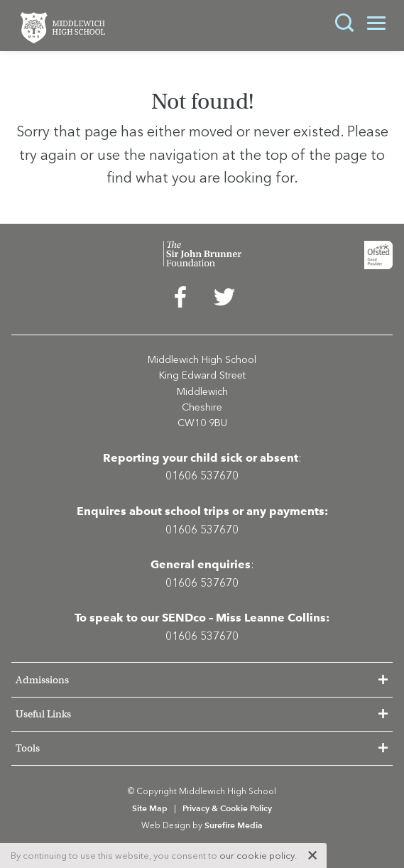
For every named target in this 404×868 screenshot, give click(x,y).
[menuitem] (180, 300)
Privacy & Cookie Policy (227, 808)
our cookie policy (257, 856)
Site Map (150, 808)
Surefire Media (234, 825)
